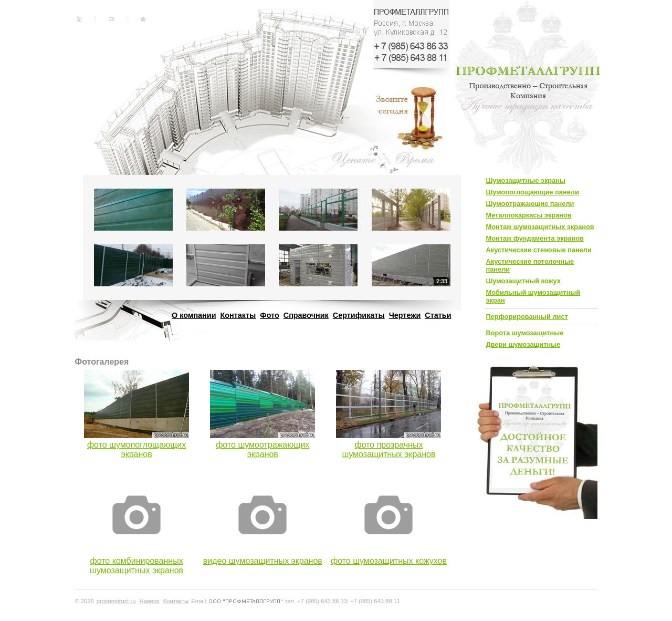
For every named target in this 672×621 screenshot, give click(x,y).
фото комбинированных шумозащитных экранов (136, 566)
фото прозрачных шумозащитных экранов (388, 449)
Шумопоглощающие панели (533, 192)
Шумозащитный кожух (523, 281)
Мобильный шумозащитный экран (533, 296)
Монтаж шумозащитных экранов (540, 227)
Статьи (438, 315)
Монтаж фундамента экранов (535, 238)
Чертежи (405, 315)
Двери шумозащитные (523, 344)
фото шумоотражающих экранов (262, 449)
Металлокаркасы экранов (529, 215)
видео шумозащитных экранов (263, 561)
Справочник (306, 315)
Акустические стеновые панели (539, 250)
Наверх (150, 601)
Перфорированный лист (527, 317)
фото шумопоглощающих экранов (136, 449)
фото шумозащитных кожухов (389, 561)
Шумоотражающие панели (530, 204)
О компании (194, 315)
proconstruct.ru (116, 601)
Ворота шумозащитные (525, 333)
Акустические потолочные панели (530, 265)
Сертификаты (359, 315)
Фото (269, 315)
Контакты (238, 315)
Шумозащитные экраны (526, 180)
